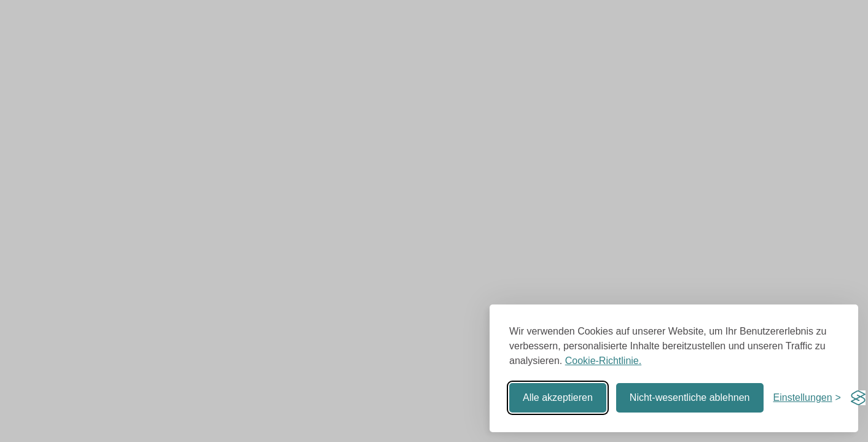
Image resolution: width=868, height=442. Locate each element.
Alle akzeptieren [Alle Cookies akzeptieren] (558, 397)
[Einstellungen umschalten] (807, 398)
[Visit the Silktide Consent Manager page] (858, 398)
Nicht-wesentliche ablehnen (690, 397)
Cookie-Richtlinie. (604, 361)
